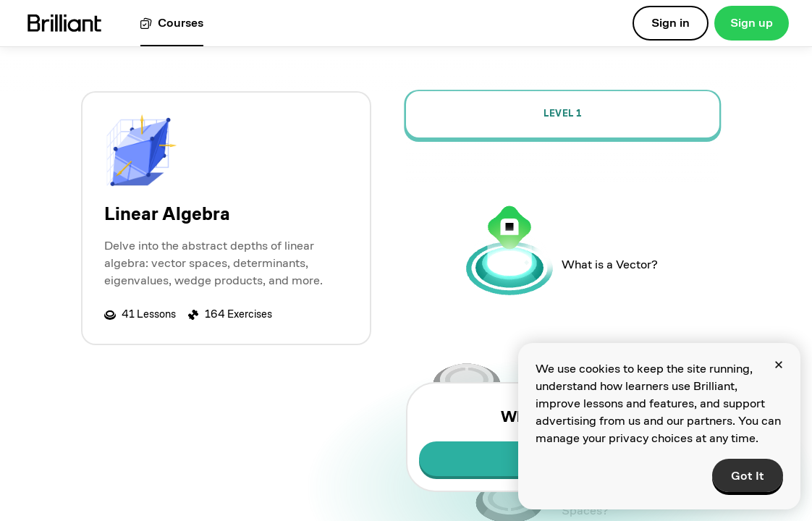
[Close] (779, 365)
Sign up (752, 23)
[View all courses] (172, 24)
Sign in (671, 23)
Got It (748, 476)
